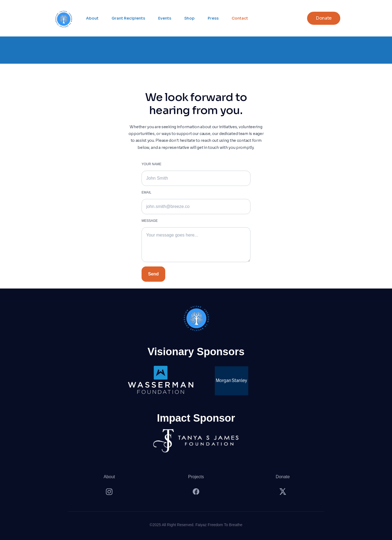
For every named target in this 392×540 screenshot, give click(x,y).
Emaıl (146, 192)
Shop (189, 18)
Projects (196, 477)
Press (213, 18)
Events (165, 18)
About (92, 18)
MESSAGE (150, 221)
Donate (283, 477)
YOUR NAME (151, 164)
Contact (240, 18)
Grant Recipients (128, 18)
